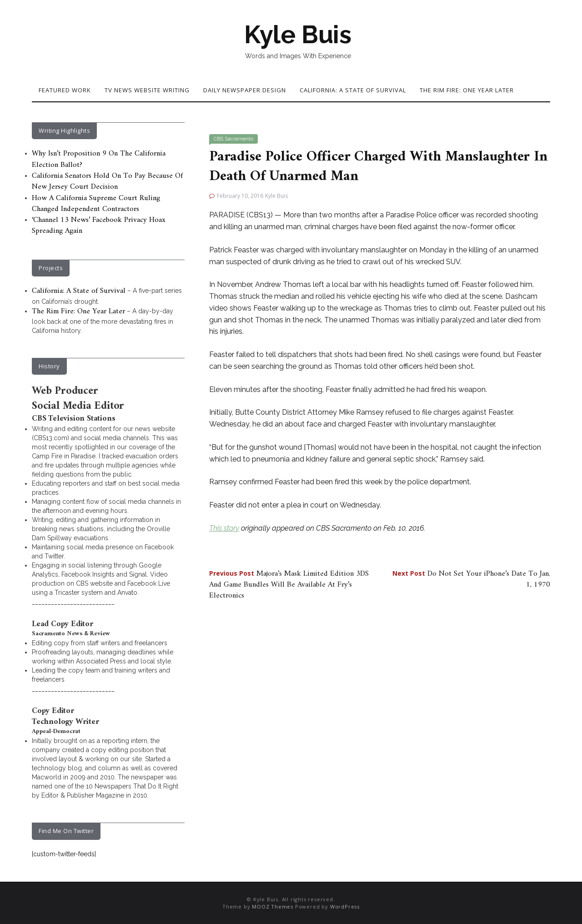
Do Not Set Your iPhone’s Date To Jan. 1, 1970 (471, 579)
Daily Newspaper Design (245, 90)
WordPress (345, 906)
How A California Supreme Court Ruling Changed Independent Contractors (96, 204)
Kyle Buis (298, 35)
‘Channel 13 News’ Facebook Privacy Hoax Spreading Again (99, 226)
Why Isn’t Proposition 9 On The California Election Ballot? (99, 159)
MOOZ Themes (273, 906)
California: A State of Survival (353, 90)
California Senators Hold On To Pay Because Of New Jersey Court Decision (107, 181)
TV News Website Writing (147, 90)
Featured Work (65, 90)
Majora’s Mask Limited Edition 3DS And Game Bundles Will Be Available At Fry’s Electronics (289, 585)
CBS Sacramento (233, 139)
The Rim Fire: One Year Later (467, 90)
